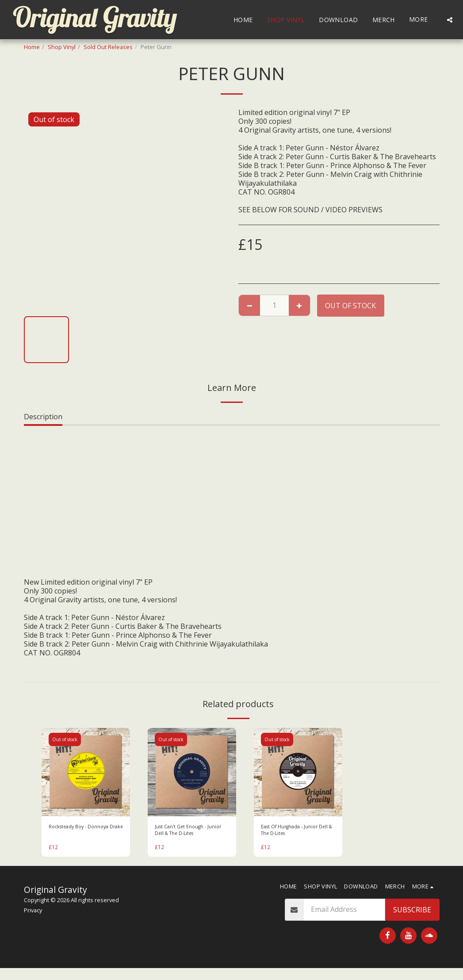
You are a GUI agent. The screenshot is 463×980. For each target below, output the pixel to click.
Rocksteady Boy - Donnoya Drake (84, 832)
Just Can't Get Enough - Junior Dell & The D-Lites (186, 832)
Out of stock (350, 306)
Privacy (33, 914)
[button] (450, 20)
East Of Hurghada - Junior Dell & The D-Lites (294, 832)
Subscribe (412, 913)
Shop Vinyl (62, 47)
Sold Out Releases (108, 47)
